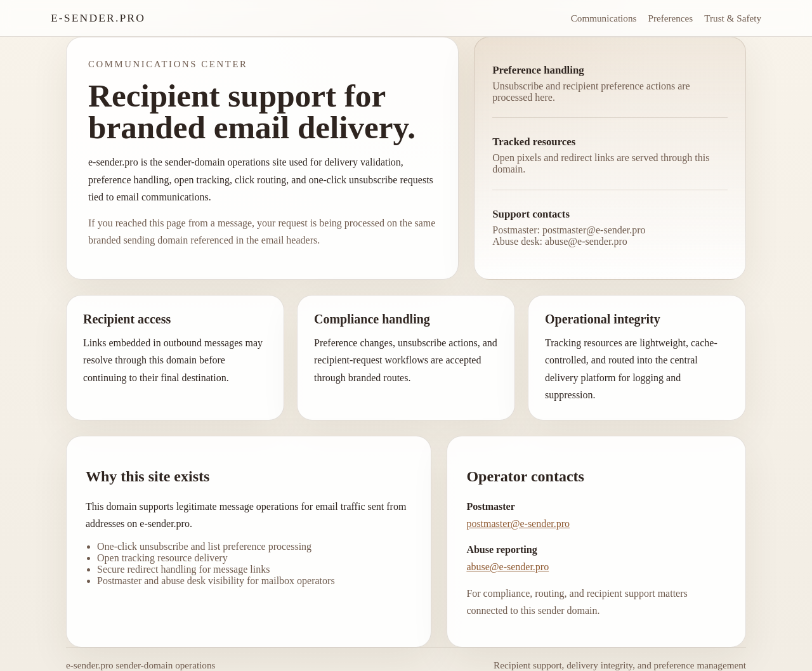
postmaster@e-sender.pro (518, 524)
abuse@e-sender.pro (507, 567)
